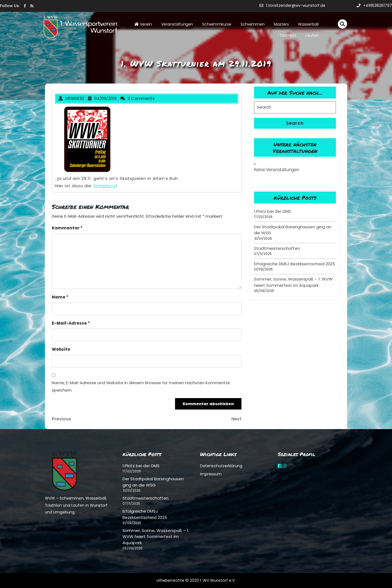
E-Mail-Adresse (71, 323)
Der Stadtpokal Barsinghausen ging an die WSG (153, 482)
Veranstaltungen (177, 24)
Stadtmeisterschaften (277, 248)
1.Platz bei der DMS (272, 211)
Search (295, 123)
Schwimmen (253, 24)
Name (60, 297)
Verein (143, 24)
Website (61, 349)
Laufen (312, 35)
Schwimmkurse (217, 24)
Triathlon (288, 35)
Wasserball (308, 24)
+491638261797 (374, 5)
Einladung (105, 186)
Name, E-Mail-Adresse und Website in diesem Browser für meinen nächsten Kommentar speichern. (141, 386)
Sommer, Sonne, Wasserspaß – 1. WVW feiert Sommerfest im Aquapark (293, 282)
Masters (281, 24)
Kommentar (67, 228)
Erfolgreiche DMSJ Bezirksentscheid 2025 (295, 264)
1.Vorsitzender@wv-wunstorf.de (292, 5)
